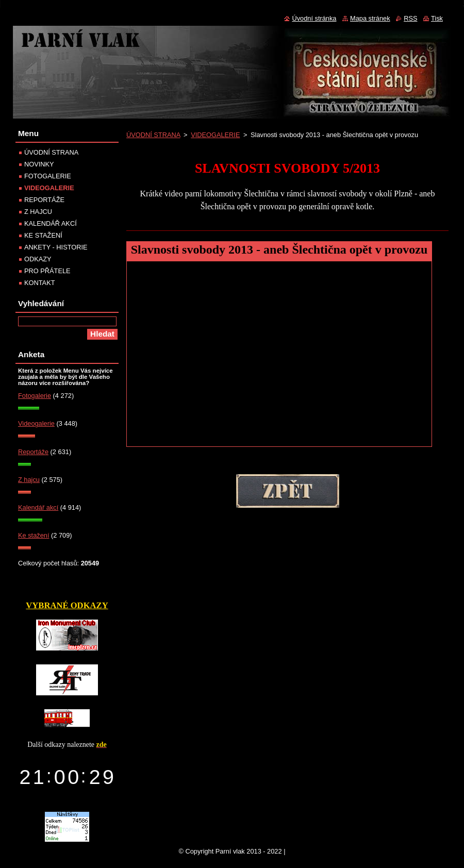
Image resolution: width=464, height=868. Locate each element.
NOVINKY (39, 164)
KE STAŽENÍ (43, 235)
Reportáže (33, 452)
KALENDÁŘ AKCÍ (51, 223)
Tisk (437, 18)
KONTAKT (40, 283)
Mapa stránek (370, 18)
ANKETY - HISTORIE (56, 247)
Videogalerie (36, 423)
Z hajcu (29, 480)
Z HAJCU (38, 212)
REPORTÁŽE (44, 200)
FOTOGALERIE (48, 176)
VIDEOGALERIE (215, 135)
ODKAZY (38, 259)
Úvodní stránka (314, 18)
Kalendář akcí (38, 507)
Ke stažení (34, 535)
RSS (410, 18)
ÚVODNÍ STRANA (153, 135)
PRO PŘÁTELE (47, 271)
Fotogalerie (35, 396)
